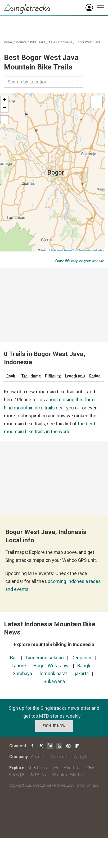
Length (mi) (75, 376)
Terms (80, 785)
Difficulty (53, 376)
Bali (14, 658)
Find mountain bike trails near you (39, 408)
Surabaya (22, 673)
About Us (39, 757)
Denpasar (81, 658)
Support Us (61, 757)
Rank (11, 376)
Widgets (81, 757)
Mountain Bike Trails (31, 42)
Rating (95, 376)
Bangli (84, 666)
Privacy (93, 785)
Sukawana (54, 681)
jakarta (82, 673)
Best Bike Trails (68, 768)
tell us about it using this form (64, 400)
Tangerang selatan (44, 658)
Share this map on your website (80, 261)
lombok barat (53, 673)
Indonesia (65, 42)
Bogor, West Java (52, 666)
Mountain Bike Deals (70, 775)
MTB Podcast (40, 768)
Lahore (19, 666)
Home (8, 42)
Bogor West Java (88, 42)
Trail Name (31, 376)
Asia (52, 42)
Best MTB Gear (35, 775)
